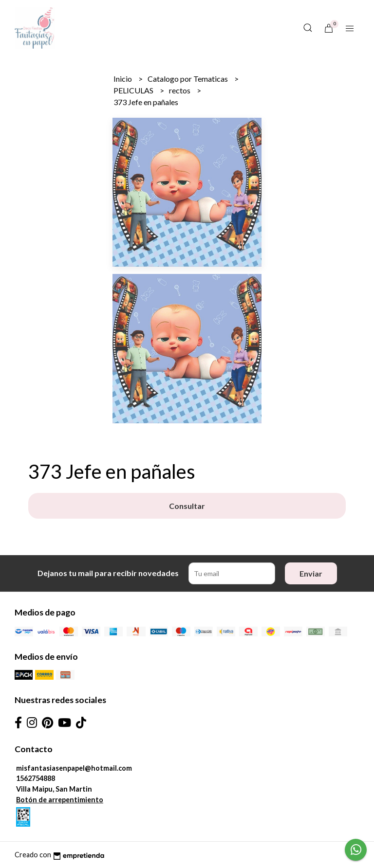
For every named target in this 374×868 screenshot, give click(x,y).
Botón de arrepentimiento (60, 800)
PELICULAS (134, 90)
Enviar (311, 573)
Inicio (123, 79)
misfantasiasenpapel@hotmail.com (74, 768)
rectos (180, 90)
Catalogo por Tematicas (188, 79)
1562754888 (36, 778)
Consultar (187, 506)
